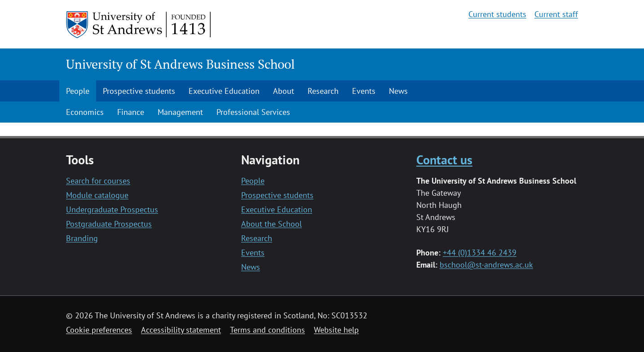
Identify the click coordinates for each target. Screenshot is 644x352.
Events (364, 91)
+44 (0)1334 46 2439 (480, 253)
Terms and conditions (267, 330)
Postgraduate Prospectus (109, 224)
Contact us (444, 160)
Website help (336, 330)
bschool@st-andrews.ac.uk (486, 265)
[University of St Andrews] (139, 25)
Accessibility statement (181, 330)
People (78, 91)
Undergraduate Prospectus (112, 209)
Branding (82, 238)
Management (180, 112)
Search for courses (98, 181)
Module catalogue (97, 195)
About (284, 91)
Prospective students (139, 91)
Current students (497, 14)
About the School (271, 224)
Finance (131, 112)
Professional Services (253, 112)
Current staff (556, 14)
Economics (85, 112)
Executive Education (224, 91)
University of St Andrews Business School (180, 64)
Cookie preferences (99, 330)
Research (323, 91)
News (398, 91)
